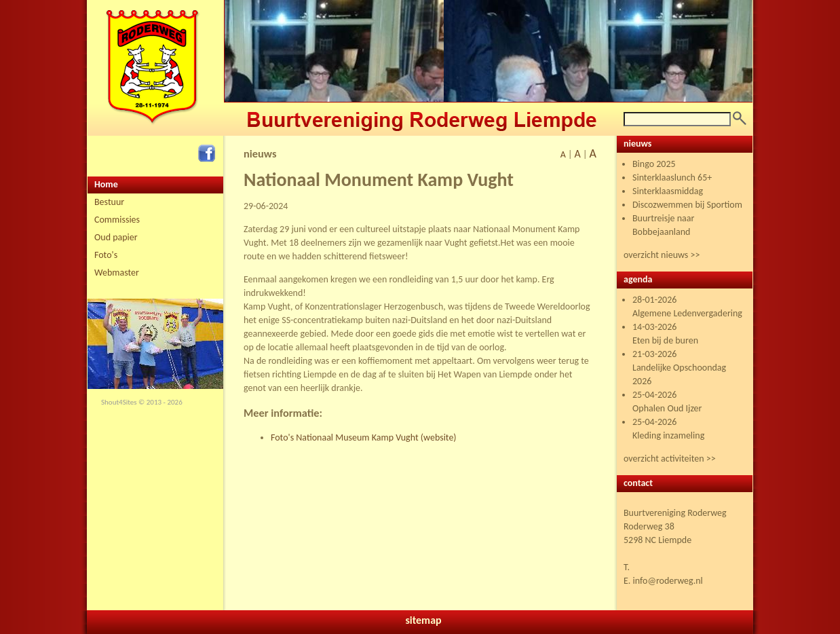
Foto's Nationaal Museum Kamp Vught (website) (364, 437)
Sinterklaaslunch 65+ (672, 178)
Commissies (117, 220)
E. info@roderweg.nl (663, 581)
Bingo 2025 (654, 164)
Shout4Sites (119, 402)
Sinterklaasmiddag (668, 191)
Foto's (106, 255)
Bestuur (109, 202)
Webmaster (117, 273)
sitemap (423, 620)
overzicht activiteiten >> (670, 459)
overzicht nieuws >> (662, 255)
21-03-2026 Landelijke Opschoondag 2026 (679, 368)
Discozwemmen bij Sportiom (687, 205)
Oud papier (116, 237)
